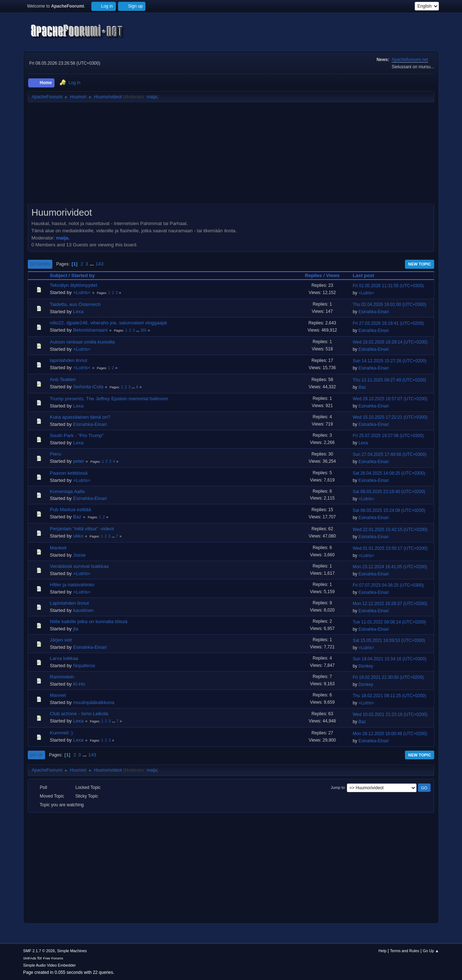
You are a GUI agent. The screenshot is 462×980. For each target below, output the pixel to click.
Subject (58, 275)
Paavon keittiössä (69, 473)
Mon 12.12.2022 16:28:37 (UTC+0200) (390, 604)
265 (143, 330)
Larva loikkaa (64, 658)
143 (99, 264)
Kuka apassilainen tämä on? (80, 417)
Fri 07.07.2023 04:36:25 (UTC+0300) (388, 585)
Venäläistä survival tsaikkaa (79, 566)
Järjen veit (61, 640)
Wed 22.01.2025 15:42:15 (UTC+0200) (390, 530)
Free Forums (53, 958)
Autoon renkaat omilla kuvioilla (82, 342)
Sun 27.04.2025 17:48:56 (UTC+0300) (389, 454)
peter (78, 461)
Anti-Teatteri (63, 379)
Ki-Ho (79, 684)
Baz (362, 387)
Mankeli (58, 548)
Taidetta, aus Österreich (75, 304)
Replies (313, 275)
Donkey (366, 666)
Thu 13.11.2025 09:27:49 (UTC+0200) (389, 380)
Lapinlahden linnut (69, 603)
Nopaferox (84, 666)
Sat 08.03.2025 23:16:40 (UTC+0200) (389, 492)
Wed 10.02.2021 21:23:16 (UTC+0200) (390, 715)
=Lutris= (82, 292)
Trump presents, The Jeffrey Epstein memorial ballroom (109, 399)
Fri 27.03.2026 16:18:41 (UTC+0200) (388, 323)
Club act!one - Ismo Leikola (79, 714)
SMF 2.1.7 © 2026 (39, 951)
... (93, 264)
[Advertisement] (231, 155)
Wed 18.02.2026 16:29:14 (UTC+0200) (390, 342)
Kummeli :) (61, 733)
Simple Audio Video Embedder (49, 965)
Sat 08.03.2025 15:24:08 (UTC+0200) (389, 510)
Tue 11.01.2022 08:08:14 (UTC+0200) (389, 622)
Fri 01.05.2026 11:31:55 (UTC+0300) (388, 286)
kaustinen (83, 610)
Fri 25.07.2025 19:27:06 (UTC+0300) (388, 436)
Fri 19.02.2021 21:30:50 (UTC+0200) (388, 677)
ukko (78, 536)
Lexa (78, 312)
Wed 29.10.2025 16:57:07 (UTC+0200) (390, 399)
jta (75, 629)
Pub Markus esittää (70, 510)
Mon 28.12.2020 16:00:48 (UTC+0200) (390, 734)
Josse (79, 555)
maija (152, 97)
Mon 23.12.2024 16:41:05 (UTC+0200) (390, 567)
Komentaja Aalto (67, 491)
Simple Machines (72, 951)
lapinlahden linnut (69, 360)
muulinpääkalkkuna (93, 702)
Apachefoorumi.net (410, 60)
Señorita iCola (88, 387)
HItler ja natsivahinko (72, 585)
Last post (367, 275)
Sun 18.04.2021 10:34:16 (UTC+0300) (389, 659)
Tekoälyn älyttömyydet (73, 285)
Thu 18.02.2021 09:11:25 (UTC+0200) (389, 696)
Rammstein (62, 677)
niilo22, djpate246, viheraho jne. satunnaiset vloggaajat (108, 323)
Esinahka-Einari (374, 312)
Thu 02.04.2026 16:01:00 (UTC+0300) (389, 305)
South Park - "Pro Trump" (77, 435)
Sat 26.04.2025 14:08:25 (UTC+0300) (389, 473)
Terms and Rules (405, 951)
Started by (83, 275)
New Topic (420, 264)
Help (383, 951)
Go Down (40, 264)
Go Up (36, 755)
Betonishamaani (90, 330)
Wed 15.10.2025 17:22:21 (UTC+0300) (390, 417)
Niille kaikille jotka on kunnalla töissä (89, 621)
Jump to (337, 787)
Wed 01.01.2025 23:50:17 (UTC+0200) (390, 548)
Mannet (58, 695)
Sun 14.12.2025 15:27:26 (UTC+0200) (389, 361)
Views (333, 275)
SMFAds (30, 958)
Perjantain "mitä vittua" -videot (82, 529)
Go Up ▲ (431, 951)
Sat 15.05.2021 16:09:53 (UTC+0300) (389, 640)
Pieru (55, 454)
